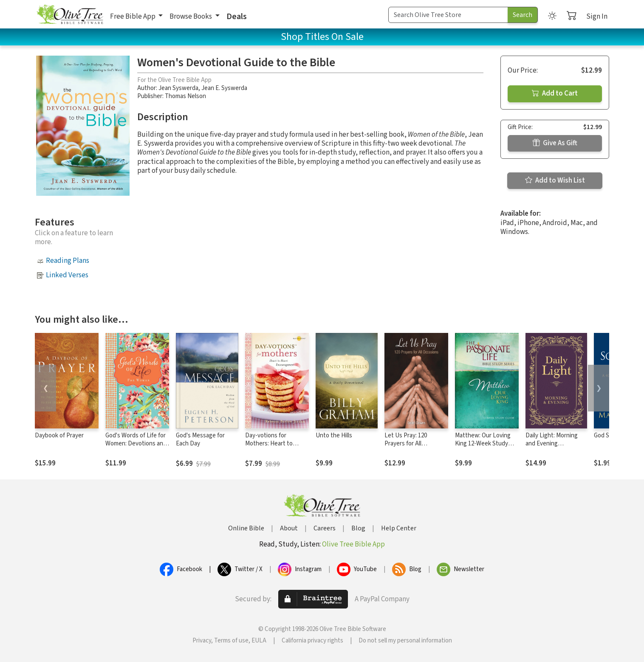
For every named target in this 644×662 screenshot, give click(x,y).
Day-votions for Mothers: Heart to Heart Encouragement (275, 444)
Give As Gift (555, 143)
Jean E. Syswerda (224, 88)
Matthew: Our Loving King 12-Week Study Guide (483, 444)
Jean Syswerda (178, 88)
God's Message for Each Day (200, 439)
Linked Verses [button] (67, 275)
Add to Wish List (555, 180)
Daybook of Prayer (59, 435)
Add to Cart (555, 93)
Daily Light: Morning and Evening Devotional (552, 444)
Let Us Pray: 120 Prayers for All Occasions (406, 444)
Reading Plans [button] (68, 261)
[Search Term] (448, 15)
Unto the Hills (334, 435)
